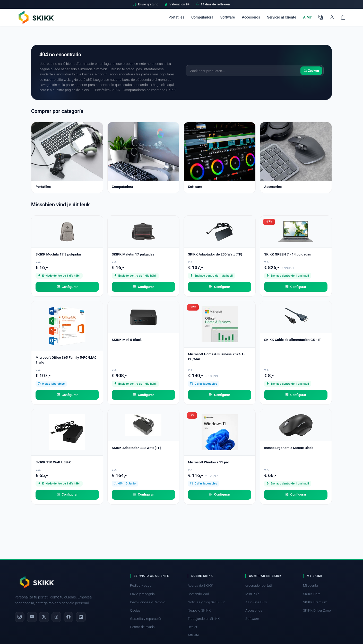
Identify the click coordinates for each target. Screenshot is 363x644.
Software (228, 17)
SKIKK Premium (315, 602)
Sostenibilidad (198, 594)
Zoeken (311, 71)
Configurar (67, 287)
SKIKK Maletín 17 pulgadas (133, 254)
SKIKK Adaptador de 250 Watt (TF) (215, 254)
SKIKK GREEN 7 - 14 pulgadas (288, 254)
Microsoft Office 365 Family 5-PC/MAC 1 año (66, 360)
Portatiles (176, 17)
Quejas (135, 610)
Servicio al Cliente (282, 17)
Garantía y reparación (146, 619)
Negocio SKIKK (199, 610)
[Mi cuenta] (332, 17)
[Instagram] (20, 617)
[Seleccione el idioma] (321, 17)
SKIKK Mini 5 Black (127, 340)
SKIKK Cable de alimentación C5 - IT (293, 340)
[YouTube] (32, 617)
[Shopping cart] (343, 17)
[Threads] (56, 617)
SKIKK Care (312, 594)
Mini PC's (252, 594)
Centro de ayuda (142, 627)
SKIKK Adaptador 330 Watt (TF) (136, 448)
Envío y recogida (142, 594)
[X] (44, 617)
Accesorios (251, 17)
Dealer (192, 627)
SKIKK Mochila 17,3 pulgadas (59, 254)
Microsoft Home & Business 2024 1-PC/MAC (216, 356)
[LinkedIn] (81, 617)
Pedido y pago (141, 585)
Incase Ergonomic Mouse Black (289, 448)
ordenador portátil (259, 585)
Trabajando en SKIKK (204, 619)
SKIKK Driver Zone (317, 610)
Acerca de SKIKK (200, 585)
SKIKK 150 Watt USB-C (53, 462)
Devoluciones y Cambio (148, 602)
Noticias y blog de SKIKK (206, 602)
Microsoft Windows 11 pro (209, 462)
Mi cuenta (310, 585)
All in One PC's (256, 602)
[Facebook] (68, 617)
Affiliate (193, 635)
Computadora (202, 17)
